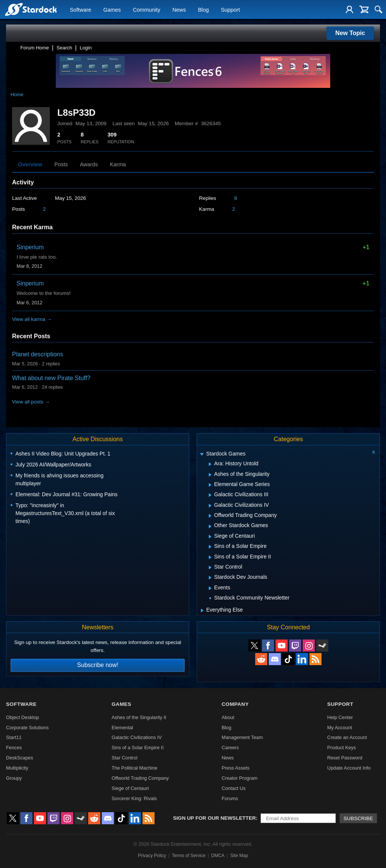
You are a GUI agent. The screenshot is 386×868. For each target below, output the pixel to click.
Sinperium (30, 247)
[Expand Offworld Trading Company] (210, 516)
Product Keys (342, 748)
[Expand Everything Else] (202, 610)
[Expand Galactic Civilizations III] (210, 495)
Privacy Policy (152, 856)
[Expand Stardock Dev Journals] (210, 578)
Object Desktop (23, 717)
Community (146, 10)
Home (17, 94)
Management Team (242, 737)
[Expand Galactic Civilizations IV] (210, 506)
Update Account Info (349, 768)
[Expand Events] (210, 588)
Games (112, 10)
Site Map (239, 856)
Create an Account (347, 737)
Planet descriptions (38, 354)
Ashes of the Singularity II (139, 717)
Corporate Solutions (27, 728)
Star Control (124, 758)
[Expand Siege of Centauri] (210, 537)
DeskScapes (20, 758)
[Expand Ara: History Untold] (210, 464)
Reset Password (345, 758)
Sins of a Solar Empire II (138, 748)
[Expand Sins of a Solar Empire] (210, 547)
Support (230, 10)
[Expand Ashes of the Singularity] (210, 475)
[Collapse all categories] (374, 452)
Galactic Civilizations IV (137, 737)
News (179, 10)
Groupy (14, 778)
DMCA (218, 856)
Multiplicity (17, 768)
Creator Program (240, 778)
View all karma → (32, 319)
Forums (230, 798)
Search (64, 48)
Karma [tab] (118, 164)
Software (80, 10)
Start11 (14, 737)
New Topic (350, 33)
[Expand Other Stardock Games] (210, 526)
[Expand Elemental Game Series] (210, 485)
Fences (14, 748)
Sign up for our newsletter (214, 818)
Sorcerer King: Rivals (134, 798)
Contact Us (234, 788)
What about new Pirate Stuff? (51, 378)
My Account (340, 728)
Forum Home (35, 48)
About (228, 717)
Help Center (340, 717)
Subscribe (358, 818)
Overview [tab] (30, 164)
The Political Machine (135, 768)
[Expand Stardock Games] (202, 455)
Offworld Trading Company (140, 778)
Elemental (122, 728)
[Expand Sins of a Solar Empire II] (210, 557)
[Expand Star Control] (210, 567)
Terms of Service (189, 856)
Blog (203, 10)
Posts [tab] (61, 164)
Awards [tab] (89, 164)
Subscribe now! (97, 665)
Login (86, 48)
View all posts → (31, 402)
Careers (230, 748)
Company (235, 704)
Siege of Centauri (130, 788)
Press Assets (236, 768)
